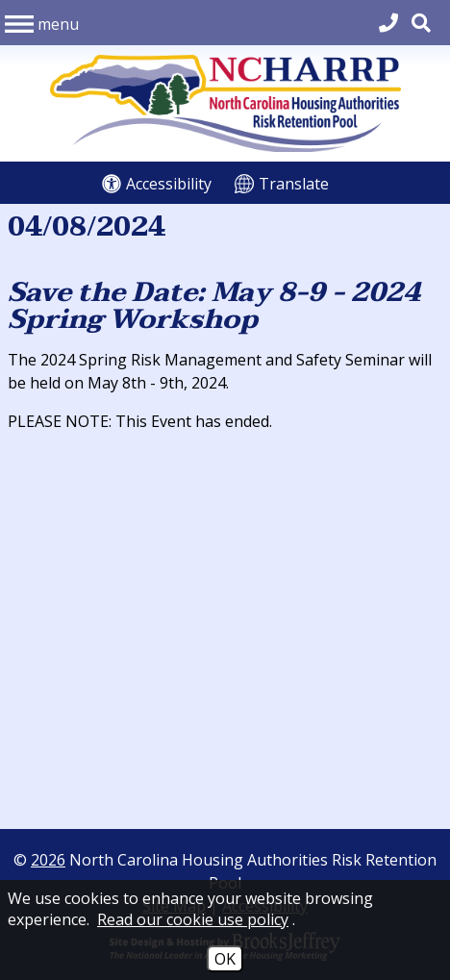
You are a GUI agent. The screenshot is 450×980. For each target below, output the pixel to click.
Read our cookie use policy (193, 919)
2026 (48, 860)
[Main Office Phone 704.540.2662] (388, 23)
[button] (42, 22)
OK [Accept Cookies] (225, 959)
